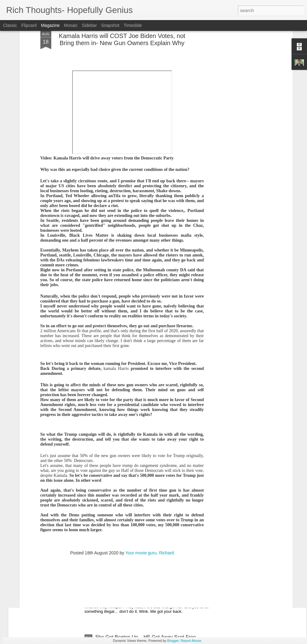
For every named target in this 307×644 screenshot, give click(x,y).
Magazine (50, 25)
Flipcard (29, 25)
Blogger (173, 641)
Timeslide (133, 25)
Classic (10, 25)
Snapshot (110, 25)
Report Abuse (191, 641)
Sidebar (89, 25)
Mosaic (71, 25)
